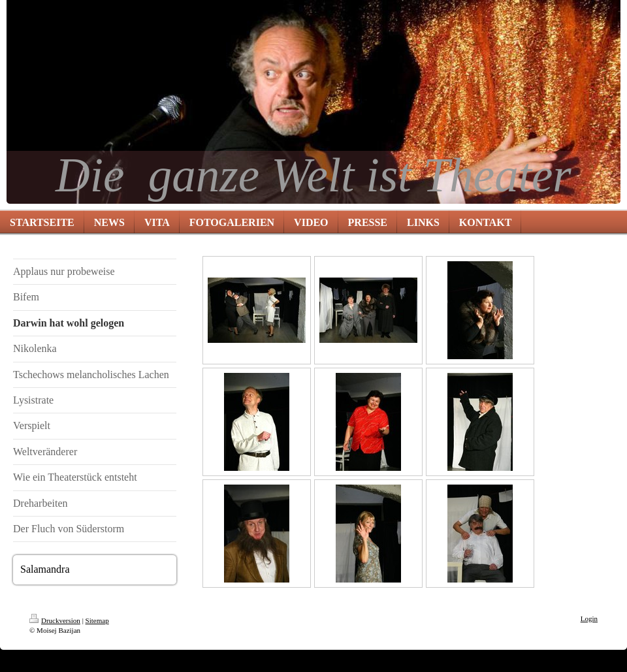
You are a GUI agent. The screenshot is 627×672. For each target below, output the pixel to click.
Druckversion (55, 620)
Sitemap (97, 620)
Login (589, 618)
